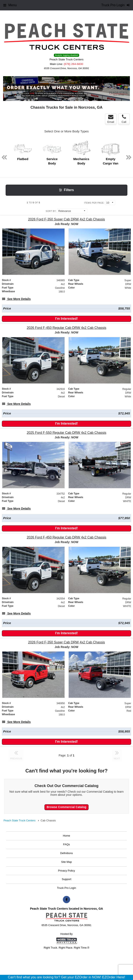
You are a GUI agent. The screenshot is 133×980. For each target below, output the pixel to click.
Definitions (66, 853)
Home (66, 836)
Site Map (66, 862)
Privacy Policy (66, 871)
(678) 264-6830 (73, 64)
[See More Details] (16, 299)
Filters (66, 190)
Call (124, 119)
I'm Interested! (66, 319)
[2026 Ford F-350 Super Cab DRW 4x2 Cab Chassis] (66, 219)
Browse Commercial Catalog (67, 807)
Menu (10, 5)
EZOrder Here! (114, 977)
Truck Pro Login (66, 888)
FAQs (66, 844)
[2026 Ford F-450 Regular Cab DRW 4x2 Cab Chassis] (66, 328)
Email (111, 119)
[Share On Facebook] (66, 900)
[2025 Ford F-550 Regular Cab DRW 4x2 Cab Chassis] (66, 433)
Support (67, 879)
